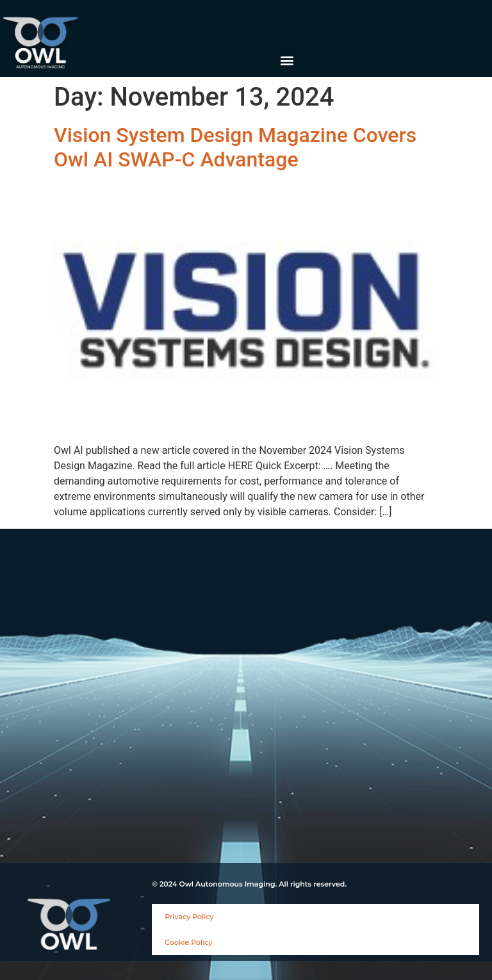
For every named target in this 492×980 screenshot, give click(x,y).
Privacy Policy (189, 917)
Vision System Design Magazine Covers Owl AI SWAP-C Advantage (235, 147)
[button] (287, 60)
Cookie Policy (188, 942)
